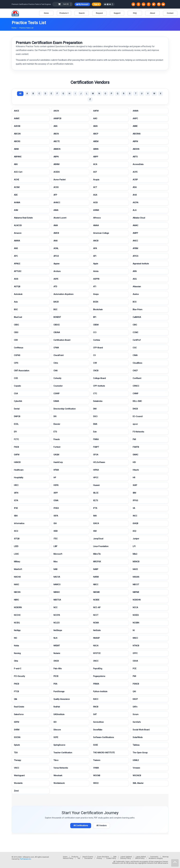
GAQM (56, 455)
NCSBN (136, 623)
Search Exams (88, 857)
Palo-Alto (58, 669)
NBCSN (17, 592)
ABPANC (18, 157)
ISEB (55, 531)
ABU (16, 164)
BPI (95, 317)
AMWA (17, 241)
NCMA (96, 623)
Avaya (96, 294)
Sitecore (57, 730)
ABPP (96, 157)
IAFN (16, 493)
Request (99, 13)
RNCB (96, 707)
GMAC (136, 455)
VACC (17, 768)
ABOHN (136, 149)
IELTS (96, 500)
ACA (95, 164)
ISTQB (17, 539)
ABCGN (17, 134)
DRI (55, 416)
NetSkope (58, 630)
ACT (95, 187)
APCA (56, 256)
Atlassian (137, 287)
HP (55, 478)
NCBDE (96, 600)
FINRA (96, 439)
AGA (95, 195)
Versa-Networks (61, 768)
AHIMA (17, 203)
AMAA (96, 225)
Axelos (136, 294)
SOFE (56, 737)
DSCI (95, 416)
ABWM (56, 164)
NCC (55, 607)
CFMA (56, 348)
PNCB (16, 684)
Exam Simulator (103, 857)
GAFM (17, 455)
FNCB (16, 447)
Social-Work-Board (141, 730)
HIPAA (96, 470)
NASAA (136, 577)
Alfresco (97, 218)
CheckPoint (59, 355)
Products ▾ (64, 13)
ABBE (135, 126)
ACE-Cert (18, 172)
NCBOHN (137, 600)
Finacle (57, 439)
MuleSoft (18, 569)
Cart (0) (66, 4)
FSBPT (96, 447)
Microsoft (58, 554)
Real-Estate (19, 707)
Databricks (98, 401)
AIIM (16, 210)
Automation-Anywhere (63, 294)
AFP (55, 195)
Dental (17, 409)
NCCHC (17, 615)
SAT (95, 714)
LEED (16, 546)
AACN (56, 111)
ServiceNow (98, 722)
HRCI (16, 485)
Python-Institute (100, 691)
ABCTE (57, 141)
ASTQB (17, 287)
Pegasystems (99, 676)
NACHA (17, 577)
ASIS (16, 279)
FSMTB (136, 447)
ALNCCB (18, 225)
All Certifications (81, 826)
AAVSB (17, 126)
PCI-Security (19, 676)
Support (117, 13)
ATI (95, 287)
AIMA (56, 210)
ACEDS (57, 172)
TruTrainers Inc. (26, 859)
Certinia (97, 340)
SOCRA (17, 737)
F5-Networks (138, 432)
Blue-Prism (138, 309)
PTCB (16, 691)
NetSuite (97, 630)
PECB (56, 676)
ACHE (16, 180)
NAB (55, 569)
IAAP (135, 485)
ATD (55, 287)
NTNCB (136, 646)
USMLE (136, 760)
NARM (96, 577)
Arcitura (57, 271)
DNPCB (17, 416)
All (20, 94)
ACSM (17, 187)
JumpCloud (98, 539)
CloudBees (137, 363)
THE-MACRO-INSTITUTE (104, 753)
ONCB (56, 661)
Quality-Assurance (62, 699)
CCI (95, 332)
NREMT (57, 646)
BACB (56, 302)
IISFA (56, 516)
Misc (56, 562)
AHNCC (57, 203)
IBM (134, 493)
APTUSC (18, 271)
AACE (16, 111)
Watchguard (19, 776)
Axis (16, 302)
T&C (79, 858)
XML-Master (138, 783)
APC (16, 256)
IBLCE (96, 493)
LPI (134, 546)
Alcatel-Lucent (60, 218)
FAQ (135, 13)
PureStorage (59, 691)
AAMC (17, 118)
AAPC (135, 118)
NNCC (135, 638)
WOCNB (97, 776)
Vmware (136, 768)
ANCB (96, 241)
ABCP (96, 134)
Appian (56, 264)
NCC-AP (97, 607)
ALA (135, 210)
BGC (16, 309)
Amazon (18, 233)
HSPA (56, 485)
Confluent (137, 378)
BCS (135, 302)
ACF (95, 172)
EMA (95, 424)
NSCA (96, 646)
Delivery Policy (126, 858)
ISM (95, 531)
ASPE (56, 279)
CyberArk (18, 401)
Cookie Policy (111, 858)
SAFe (135, 707)
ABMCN (57, 149)
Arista (96, 271)
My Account (82, 4)
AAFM (96, 111)
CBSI (16, 332)
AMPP (135, 233)
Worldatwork (59, 783)
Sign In (97, 4)
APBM (135, 248)
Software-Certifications (104, 737)
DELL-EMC (137, 401)
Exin (95, 432)
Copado (17, 386)
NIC (16, 638)
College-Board (99, 378)
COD (16, 378)
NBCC (96, 585)
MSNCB (136, 562)
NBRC (16, 600)
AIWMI (96, 210)
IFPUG (135, 500)
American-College (101, 233)
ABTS (135, 157)
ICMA (56, 500)
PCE (134, 669)
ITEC (56, 539)
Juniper (136, 539)
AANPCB (57, 118)
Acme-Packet (60, 180)
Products (75, 857)
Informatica (19, 523)
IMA (95, 516)
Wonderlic (18, 783)
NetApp (17, 630)
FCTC (16, 439)
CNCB (96, 371)
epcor (135, 424)
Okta (16, 661)
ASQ (135, 279)
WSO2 (96, 783)
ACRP (135, 180)
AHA (135, 195)
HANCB (17, 462)
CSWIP (56, 394)
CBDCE (57, 325)
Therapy (17, 760)
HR (134, 478)
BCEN (96, 302)
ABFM (135, 141)
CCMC (136, 332)
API (95, 256)
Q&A (115, 857)
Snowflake (98, 730)
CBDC (16, 325)
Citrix (56, 363)
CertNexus (19, 348)
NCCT (96, 615)
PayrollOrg (98, 669)
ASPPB (96, 279)
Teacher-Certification (63, 753)
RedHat (57, 707)
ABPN (56, 157)
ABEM (96, 141)
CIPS (16, 363)
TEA (16, 753)
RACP (135, 699)
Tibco (56, 760)
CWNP (136, 394)
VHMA (96, 768)
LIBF (55, 546)
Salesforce (19, 714)
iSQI (134, 531)
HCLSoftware (99, 462)
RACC (96, 699)
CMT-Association (22, 371)
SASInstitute (59, 714)
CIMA (135, 355)
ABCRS (17, 141)
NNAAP (96, 638)
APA (95, 248)
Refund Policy (68, 858)
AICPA (136, 203)
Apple (96, 264)
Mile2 (135, 554)
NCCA (135, 607)
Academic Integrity (156, 858)
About (153, 13)
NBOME (96, 592)
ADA (135, 187)
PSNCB (136, 684)
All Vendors (101, 826)
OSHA (135, 661)
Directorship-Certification (65, 409)
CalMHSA (137, 317)
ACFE (135, 172)
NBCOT (136, 585)
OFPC (135, 653)
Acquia (96, 180)
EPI (15, 432)
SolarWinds (138, 737)
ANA (55, 241)
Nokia (16, 646)
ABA (55, 126)
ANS (16, 248)
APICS (136, 256)
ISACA (96, 523)
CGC (135, 348)
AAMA (136, 111)
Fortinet (57, 447)
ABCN (56, 134)
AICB (95, 203)
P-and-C (18, 669)
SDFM (16, 722)
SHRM (17, 730)
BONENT (57, 317)
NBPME (136, 592)
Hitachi (136, 470)
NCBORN (18, 607)
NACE (135, 569)
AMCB (56, 233)
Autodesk (18, 294)
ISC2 (16, 531)
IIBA (16, 516)
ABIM (16, 149)
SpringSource (59, 745)
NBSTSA (57, 600)
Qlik (15, 699)
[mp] (175, 863)
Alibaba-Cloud (139, 218)
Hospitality (19, 478)
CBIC (135, 325)
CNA (55, 371)
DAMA (56, 401)
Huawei (96, 485)
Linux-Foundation (101, 546)
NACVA (57, 577)
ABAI (95, 126)
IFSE (16, 508)
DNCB (135, 409)
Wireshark (58, 776)
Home (46, 13)
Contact (170, 13)
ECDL (16, 424)
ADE (16, 195)
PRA (55, 684)
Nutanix (57, 653)
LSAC (16, 554)
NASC (17, 585)
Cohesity (57, 378)
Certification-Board (62, 340)
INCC (135, 516)
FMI (134, 439)
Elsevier (57, 424)
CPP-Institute (99, 386)
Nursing (17, 653)
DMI (95, 409)
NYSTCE (97, 653)
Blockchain (98, 309)
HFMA (56, 470)
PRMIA (96, 684)
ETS (55, 432)
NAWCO (57, 585)
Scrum (136, 714)
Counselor (58, 386)
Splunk (17, 745)
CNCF (135, 371)
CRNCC (136, 386)
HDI (134, 462)
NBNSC (57, 592)
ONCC (96, 661)
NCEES (136, 615)
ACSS (56, 187)
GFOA (96, 455)
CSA (16, 394)
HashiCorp (58, 462)
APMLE (17, 264)
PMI (134, 676)
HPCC (96, 478)
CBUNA (57, 332)
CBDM (96, 325)
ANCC (135, 241)
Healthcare (19, 470)
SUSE (95, 745)
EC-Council (138, 416)
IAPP (56, 493)
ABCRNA (137, 134)
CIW (95, 363)
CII (94, 355)
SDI (55, 722)
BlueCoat (18, 317)
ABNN (96, 149)
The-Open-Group (140, 753)
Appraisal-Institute (141, 264)
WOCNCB (137, 776)
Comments (154, 857)
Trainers (97, 760)
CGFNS (17, 355)
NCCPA (57, 615)
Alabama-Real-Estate (23, 218)
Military (17, 562)
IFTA (95, 508)
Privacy (99, 858)
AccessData (138, 164)
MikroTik (97, 554)
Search (82, 13)
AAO (95, 118)
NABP (96, 569)
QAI (134, 691)
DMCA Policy (140, 858)
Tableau (136, 745)
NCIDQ (17, 623)
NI (134, 630)
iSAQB (135, 523)
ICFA (16, 500)
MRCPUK (97, 562)
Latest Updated (126, 857)
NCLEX (56, 623)
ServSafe (137, 722)
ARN (135, 271)
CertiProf (137, 340)
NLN (55, 638)
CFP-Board (98, 348)
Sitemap (165, 857)
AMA (56, 225)
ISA (55, 523)
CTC (95, 394)
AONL (56, 248)
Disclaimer (88, 858)
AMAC (136, 225)
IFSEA (56, 508)
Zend (16, 791)
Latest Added (141, 857)
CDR (16, 340)
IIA (134, 508)
